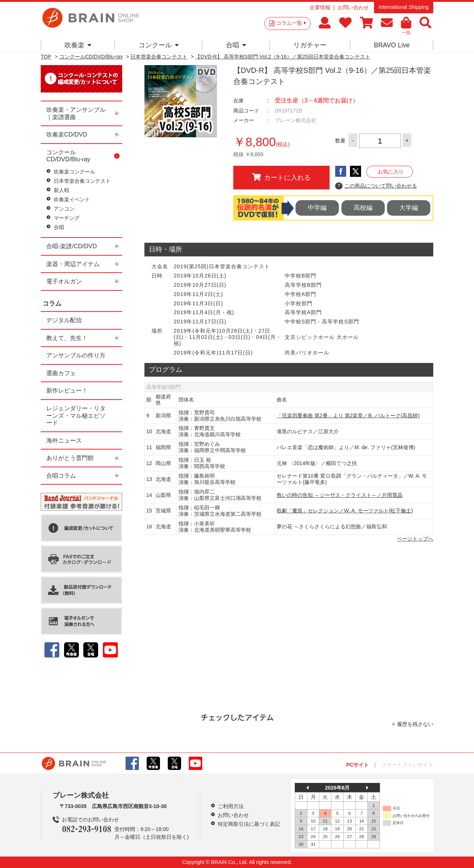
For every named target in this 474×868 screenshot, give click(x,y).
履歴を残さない (415, 724)
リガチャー (310, 45)
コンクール (159, 45)
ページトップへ (415, 539)
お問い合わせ (353, 7)
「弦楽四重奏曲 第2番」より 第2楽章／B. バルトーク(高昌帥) (348, 416)
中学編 (317, 208)
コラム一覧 (291, 23)
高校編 (363, 208)
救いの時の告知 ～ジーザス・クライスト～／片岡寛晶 (340, 495)
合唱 (236, 45)
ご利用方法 (231, 806)
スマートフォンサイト (407, 765)
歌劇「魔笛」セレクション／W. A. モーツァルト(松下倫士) (345, 511)
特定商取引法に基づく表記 (249, 824)
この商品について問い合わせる (376, 186)
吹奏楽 (78, 45)
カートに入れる (281, 177)
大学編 (409, 208)
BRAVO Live (392, 45)
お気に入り (391, 172)
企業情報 (320, 7)
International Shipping (403, 7)
